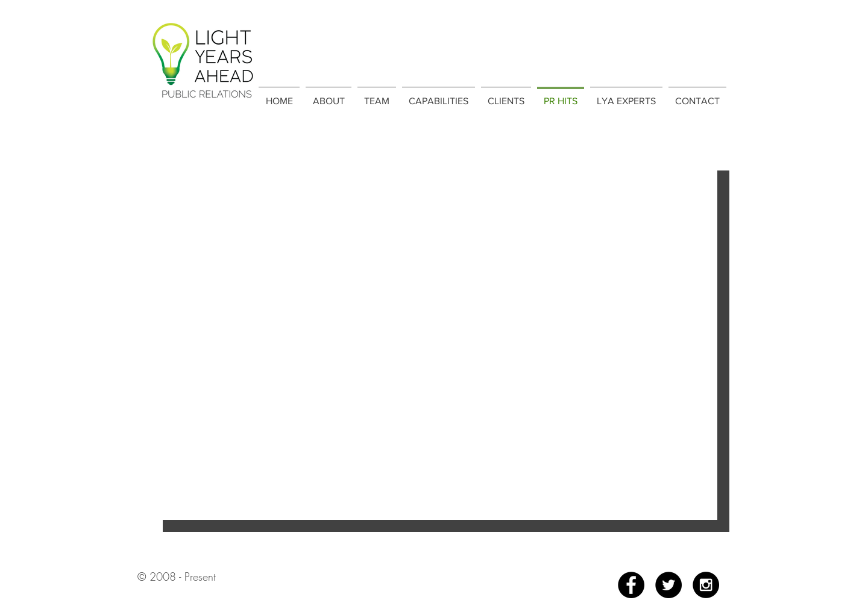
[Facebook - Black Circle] (631, 585)
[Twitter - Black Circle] (668, 585)
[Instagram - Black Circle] (706, 585)
